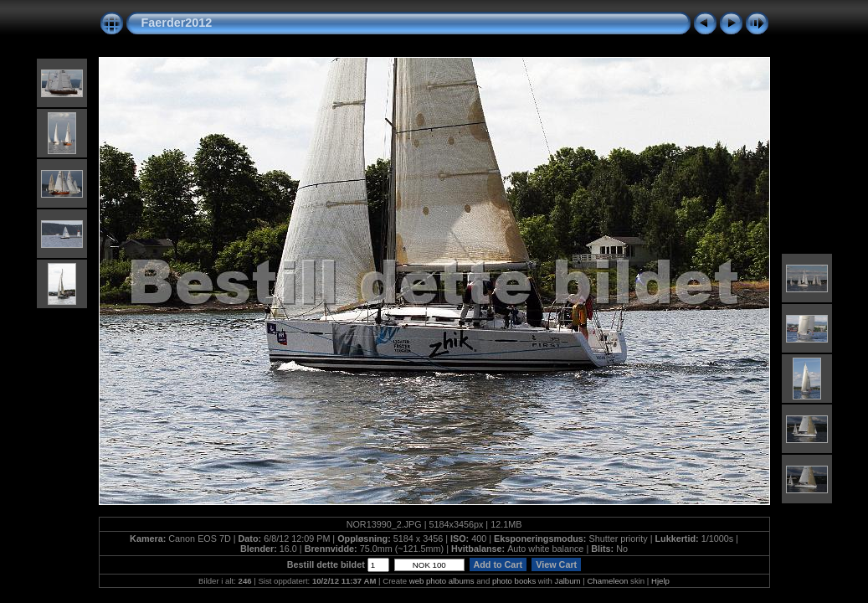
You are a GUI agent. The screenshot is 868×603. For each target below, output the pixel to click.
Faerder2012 (177, 23)
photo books (514, 581)
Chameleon (607, 581)
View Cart (556, 564)
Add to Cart (498, 564)
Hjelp (660, 581)
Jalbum (568, 581)
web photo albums (442, 581)
